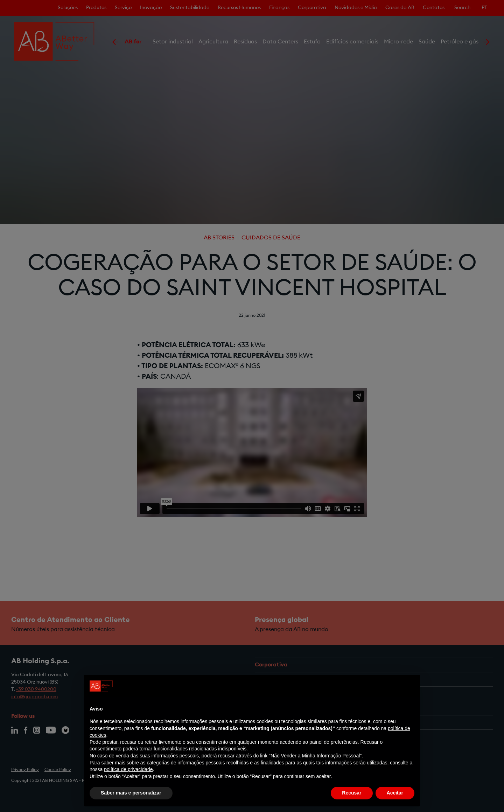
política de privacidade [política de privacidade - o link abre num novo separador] (128, 769)
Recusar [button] (352, 793)
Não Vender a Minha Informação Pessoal (315, 756)
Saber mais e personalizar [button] (131, 793)
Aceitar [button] (395, 793)
